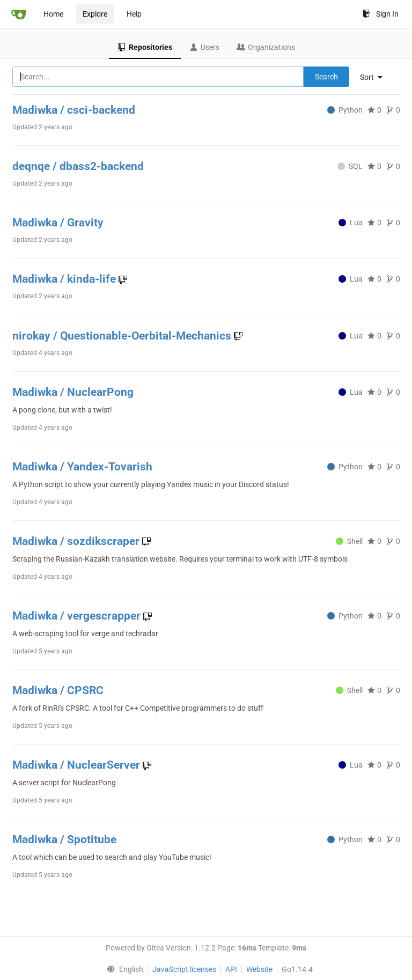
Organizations (266, 47)
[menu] (375, 77)
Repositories (145, 47)
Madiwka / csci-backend (74, 110)
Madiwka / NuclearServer (78, 765)
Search (326, 77)
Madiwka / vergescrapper (78, 616)
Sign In (381, 14)
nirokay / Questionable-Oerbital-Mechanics (123, 336)
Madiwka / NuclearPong (73, 392)
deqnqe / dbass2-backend (78, 166)
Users (204, 47)
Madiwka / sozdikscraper (77, 541)
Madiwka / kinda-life (65, 279)
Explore (95, 14)
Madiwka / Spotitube (64, 839)
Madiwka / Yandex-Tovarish (82, 467)
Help (134, 14)
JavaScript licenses (184, 969)
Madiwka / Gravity (58, 223)
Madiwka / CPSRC (58, 690)
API (231, 969)
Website (259, 969)
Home (53, 14)
